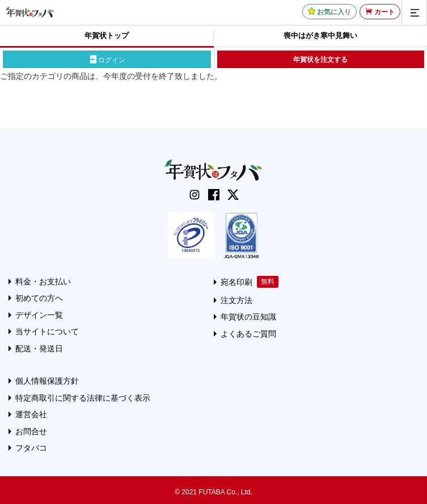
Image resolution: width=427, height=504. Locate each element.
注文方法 (236, 300)
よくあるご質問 (248, 334)
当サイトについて (47, 331)
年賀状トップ (107, 35)
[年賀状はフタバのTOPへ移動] (30, 12)
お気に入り (334, 12)
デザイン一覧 (39, 315)
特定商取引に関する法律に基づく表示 (83, 398)
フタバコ (31, 448)
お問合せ (31, 431)
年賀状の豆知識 (248, 317)
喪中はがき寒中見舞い (320, 35)
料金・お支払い (43, 282)
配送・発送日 (39, 348)
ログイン (112, 60)
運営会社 (31, 414)
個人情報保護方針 (47, 381)
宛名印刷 (236, 282)
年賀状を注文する (320, 60)
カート (384, 12)
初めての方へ (39, 298)
